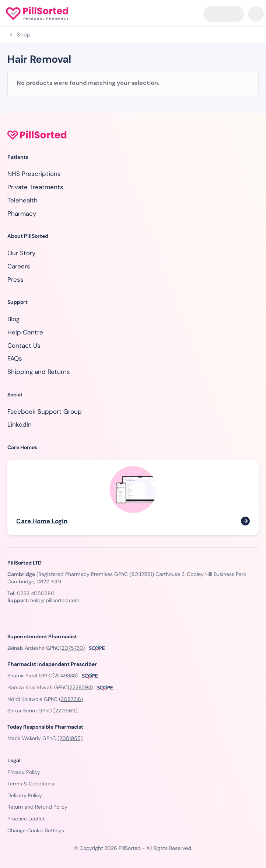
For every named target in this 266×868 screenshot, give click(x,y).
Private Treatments (35, 187)
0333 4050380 (36, 593)
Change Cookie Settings (36, 830)
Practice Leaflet (26, 819)
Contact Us (24, 346)
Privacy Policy (24, 772)
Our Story (21, 253)
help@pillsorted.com (55, 600)
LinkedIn (20, 424)
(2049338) (65, 676)
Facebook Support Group (45, 412)
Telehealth (22, 200)
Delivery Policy (25, 795)
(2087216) (71, 699)
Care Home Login (42, 521)
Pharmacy (22, 213)
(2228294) (80, 687)
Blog (13, 319)
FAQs (15, 358)
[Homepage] (37, 13)
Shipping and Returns (39, 372)
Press (15, 280)
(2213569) (65, 711)
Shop (24, 35)
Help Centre (25, 332)
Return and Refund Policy (37, 807)
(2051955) (70, 738)
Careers (19, 266)
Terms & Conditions (31, 784)
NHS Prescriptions (34, 174)
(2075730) (72, 648)
